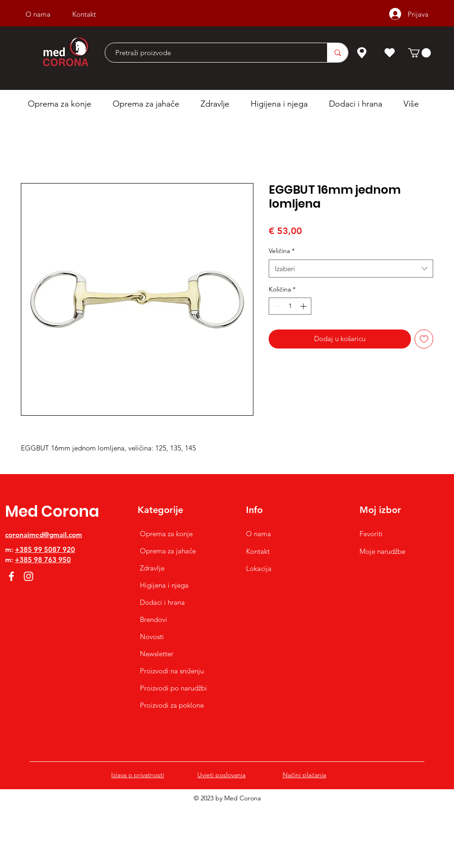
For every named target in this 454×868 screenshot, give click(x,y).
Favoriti (371, 534)
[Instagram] (28, 576)
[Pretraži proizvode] (211, 53)
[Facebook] (11, 576)
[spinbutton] (290, 306)
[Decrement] (276, 306)
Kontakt (258, 551)
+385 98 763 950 (43, 560)
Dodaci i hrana (162, 602)
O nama (259, 534)
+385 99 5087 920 (45, 549)
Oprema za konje (166, 534)
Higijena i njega (164, 585)
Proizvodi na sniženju (172, 671)
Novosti (152, 637)
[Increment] (304, 306)
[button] (419, 53)
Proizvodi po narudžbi (173, 688)
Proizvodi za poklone (172, 705)
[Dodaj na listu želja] (424, 339)
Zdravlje (152, 568)
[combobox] (351, 269)
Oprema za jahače (168, 551)
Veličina (282, 251)
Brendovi (154, 619)
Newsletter (157, 654)
